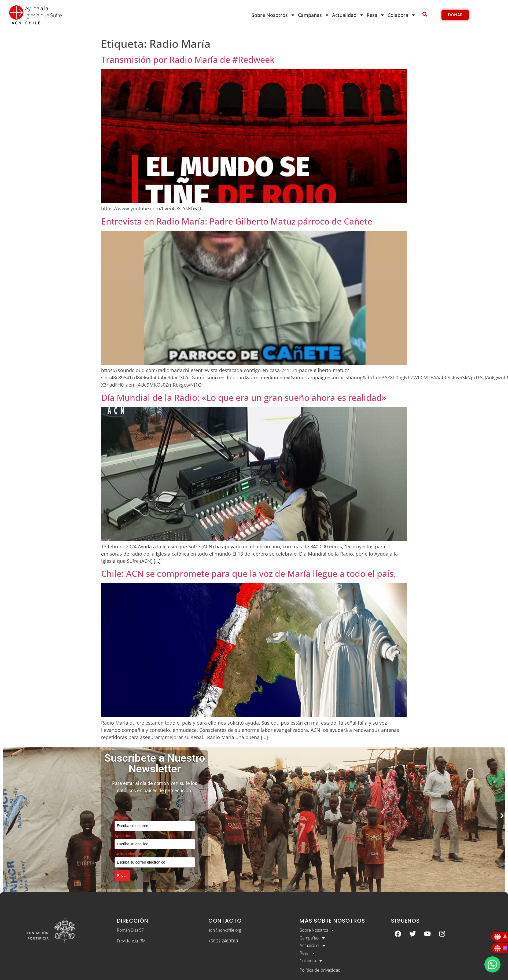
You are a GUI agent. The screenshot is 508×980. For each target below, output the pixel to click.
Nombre (122, 817)
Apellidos (123, 836)
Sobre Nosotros (273, 15)
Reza (376, 15)
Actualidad (348, 15)
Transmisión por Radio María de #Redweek (188, 59)
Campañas (314, 15)
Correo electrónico (132, 854)
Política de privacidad (320, 970)
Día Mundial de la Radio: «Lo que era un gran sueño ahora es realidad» (244, 397)
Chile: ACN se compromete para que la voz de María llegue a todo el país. (249, 573)
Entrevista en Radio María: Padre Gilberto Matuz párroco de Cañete (237, 221)
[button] (6, 816)
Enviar (123, 876)
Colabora (402, 15)
